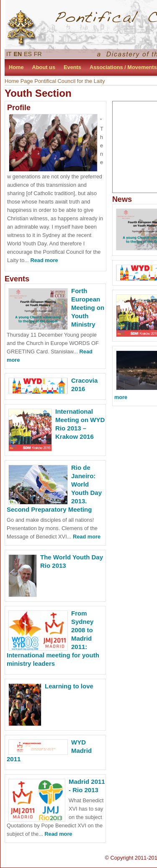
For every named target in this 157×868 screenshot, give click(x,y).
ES (28, 54)
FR (38, 54)
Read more (44, 260)
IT (9, 54)
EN (18, 54)
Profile (19, 108)
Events (72, 67)
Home (16, 67)
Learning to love (69, 686)
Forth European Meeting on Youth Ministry (88, 308)
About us (44, 67)
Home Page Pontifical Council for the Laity (55, 81)
